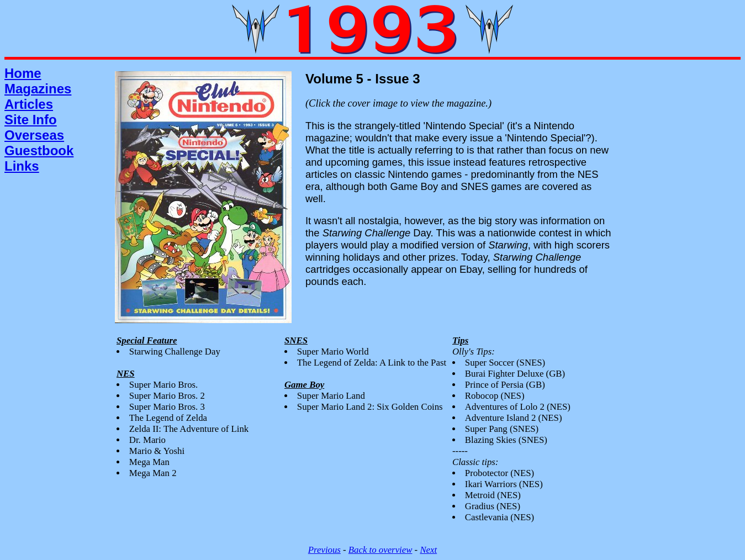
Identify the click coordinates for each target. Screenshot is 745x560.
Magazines (38, 89)
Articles (29, 104)
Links (22, 166)
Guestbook (39, 150)
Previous (324, 550)
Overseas (34, 135)
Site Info (31, 120)
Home (23, 73)
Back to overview (381, 550)
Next (428, 550)
